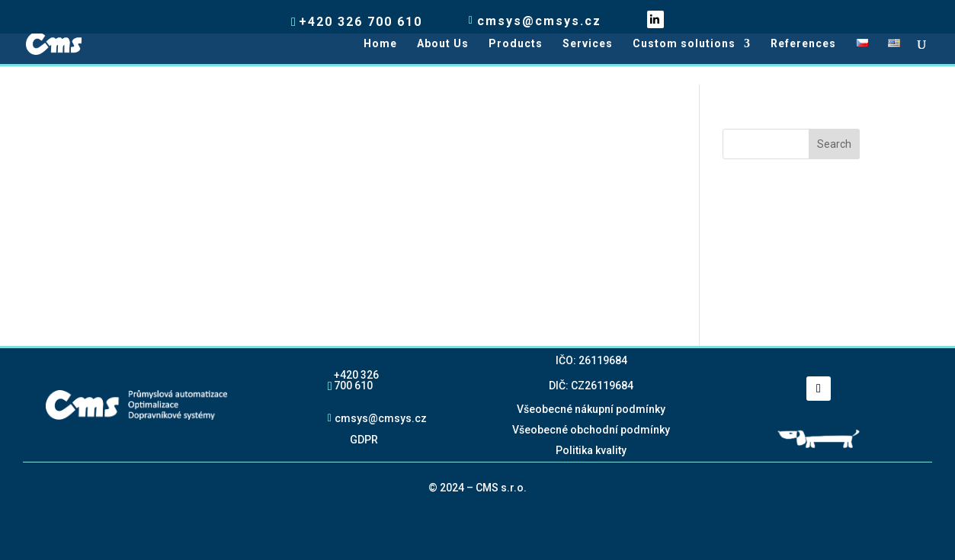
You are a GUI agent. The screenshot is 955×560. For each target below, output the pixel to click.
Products (516, 44)
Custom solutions (684, 44)
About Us (443, 44)
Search (834, 144)
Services (588, 44)
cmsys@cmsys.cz (381, 418)
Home (380, 44)
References (803, 44)
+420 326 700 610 (356, 380)
